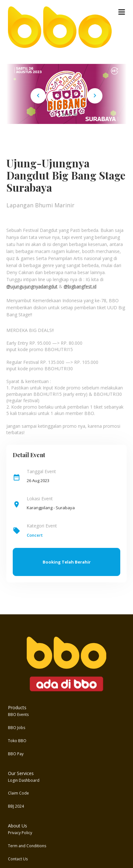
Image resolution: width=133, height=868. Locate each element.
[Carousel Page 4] (76, 115)
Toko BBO (17, 741)
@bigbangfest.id (80, 286)
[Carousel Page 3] (70, 115)
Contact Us (18, 859)
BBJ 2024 (16, 806)
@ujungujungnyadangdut (32, 286)
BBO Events (18, 714)
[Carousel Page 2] (63, 115)
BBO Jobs (17, 728)
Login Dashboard (24, 780)
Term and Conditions (27, 846)
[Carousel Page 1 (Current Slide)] (57, 115)
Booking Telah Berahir (67, 562)
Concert (35, 535)
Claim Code (18, 793)
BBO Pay (16, 754)
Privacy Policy (20, 833)
